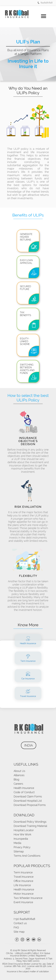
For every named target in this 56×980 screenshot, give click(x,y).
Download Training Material (30, 826)
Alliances (19, 775)
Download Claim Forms (28, 796)
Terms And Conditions (27, 856)
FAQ (16, 927)
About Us (19, 771)
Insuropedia (21, 839)
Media (17, 843)
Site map (19, 932)
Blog (16, 779)
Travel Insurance (24, 877)
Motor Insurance (24, 894)
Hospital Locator (24, 830)
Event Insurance (23, 902)
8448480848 (45, 3)
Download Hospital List (28, 801)
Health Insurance (24, 788)
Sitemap (19, 851)
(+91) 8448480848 (24, 919)
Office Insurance (23, 881)
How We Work (22, 834)
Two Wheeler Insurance (28, 898)
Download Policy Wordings (30, 822)
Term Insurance (23, 872)
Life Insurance (22, 885)
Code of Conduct (24, 792)
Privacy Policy (22, 847)
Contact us (20, 923)
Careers (18, 784)
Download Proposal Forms (30, 805)
